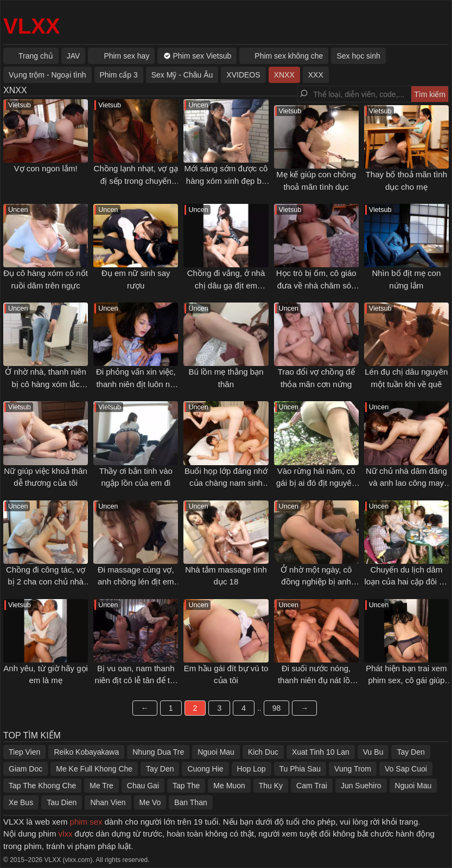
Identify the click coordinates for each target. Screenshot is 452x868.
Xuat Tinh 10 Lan (321, 752)
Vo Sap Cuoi (406, 769)
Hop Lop (252, 769)
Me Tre (101, 786)
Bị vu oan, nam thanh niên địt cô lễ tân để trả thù (136, 680)
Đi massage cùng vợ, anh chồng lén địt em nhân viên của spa (136, 582)
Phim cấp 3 (119, 75)
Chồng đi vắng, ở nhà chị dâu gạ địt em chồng (226, 285)
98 (277, 708)
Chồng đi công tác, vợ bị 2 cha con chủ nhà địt (46, 582)
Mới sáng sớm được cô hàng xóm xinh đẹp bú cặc (226, 181)
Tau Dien (62, 802)
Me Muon (229, 786)
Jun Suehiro (361, 786)
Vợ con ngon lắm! (46, 168)
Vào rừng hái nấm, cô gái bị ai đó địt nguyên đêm (316, 483)
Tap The (186, 786)
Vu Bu (373, 752)
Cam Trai (312, 786)
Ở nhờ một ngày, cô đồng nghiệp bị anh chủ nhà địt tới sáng (316, 582)
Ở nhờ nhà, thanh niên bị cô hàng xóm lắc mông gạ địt (45, 384)
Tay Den (410, 752)
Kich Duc (263, 752)
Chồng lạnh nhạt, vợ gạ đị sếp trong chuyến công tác (136, 181)
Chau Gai (143, 786)
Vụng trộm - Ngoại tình (47, 75)
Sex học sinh (358, 56)
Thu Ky (271, 786)
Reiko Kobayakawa (86, 752)
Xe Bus (21, 802)
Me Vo (150, 802)
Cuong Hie (205, 769)
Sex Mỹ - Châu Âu (182, 75)
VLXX (31, 26)
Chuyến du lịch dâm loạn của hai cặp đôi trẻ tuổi (406, 582)
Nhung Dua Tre (158, 752)
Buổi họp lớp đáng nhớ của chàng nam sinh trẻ (226, 483)
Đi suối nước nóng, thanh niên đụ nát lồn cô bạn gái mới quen (316, 680)
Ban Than (190, 802)
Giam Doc (26, 769)
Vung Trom (353, 769)
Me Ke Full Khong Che (94, 769)
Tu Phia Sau (300, 769)
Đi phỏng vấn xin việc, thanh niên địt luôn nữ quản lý (136, 384)
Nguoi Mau (216, 752)
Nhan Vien (108, 802)
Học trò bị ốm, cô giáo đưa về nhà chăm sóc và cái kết (316, 285)
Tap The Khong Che (42, 786)
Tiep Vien (24, 752)
